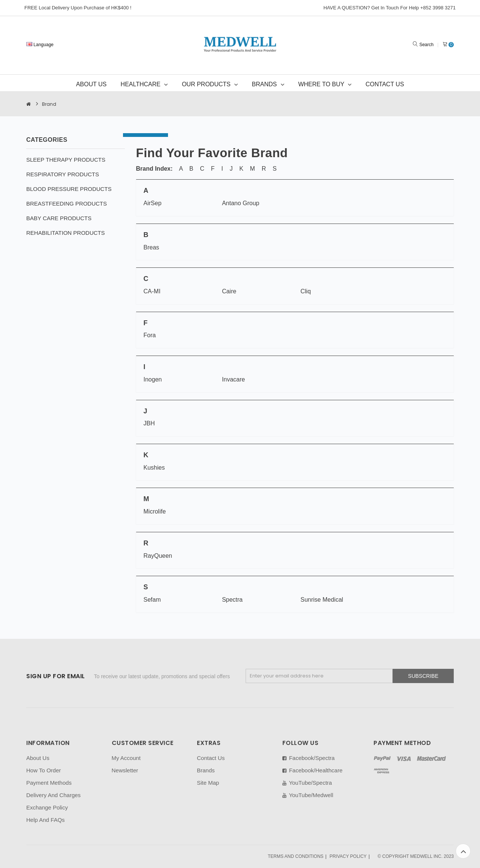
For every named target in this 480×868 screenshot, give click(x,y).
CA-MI (152, 291)
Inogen (153, 379)
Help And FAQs (46, 820)
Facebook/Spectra (309, 758)
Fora (150, 335)
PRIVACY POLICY (348, 856)
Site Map (208, 783)
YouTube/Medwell (308, 795)
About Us (38, 758)
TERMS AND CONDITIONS (296, 856)
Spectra (232, 600)
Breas (151, 247)
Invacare (233, 379)
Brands (206, 770)
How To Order (43, 770)
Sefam (152, 600)
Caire (229, 291)
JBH (149, 423)
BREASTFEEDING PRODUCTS (67, 203)
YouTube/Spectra (307, 783)
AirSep (153, 203)
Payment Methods (49, 783)
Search (426, 45)
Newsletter (125, 770)
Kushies (154, 468)
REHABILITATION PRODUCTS (65, 233)
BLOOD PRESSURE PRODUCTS (69, 189)
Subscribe (423, 676)
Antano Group (241, 203)
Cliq (306, 291)
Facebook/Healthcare (313, 770)
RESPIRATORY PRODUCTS (63, 174)
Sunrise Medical (322, 600)
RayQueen (158, 556)
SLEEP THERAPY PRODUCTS (66, 160)
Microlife (155, 511)
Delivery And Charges (53, 795)
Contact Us (211, 758)
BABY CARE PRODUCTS (59, 218)
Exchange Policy (47, 807)
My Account (126, 758)
